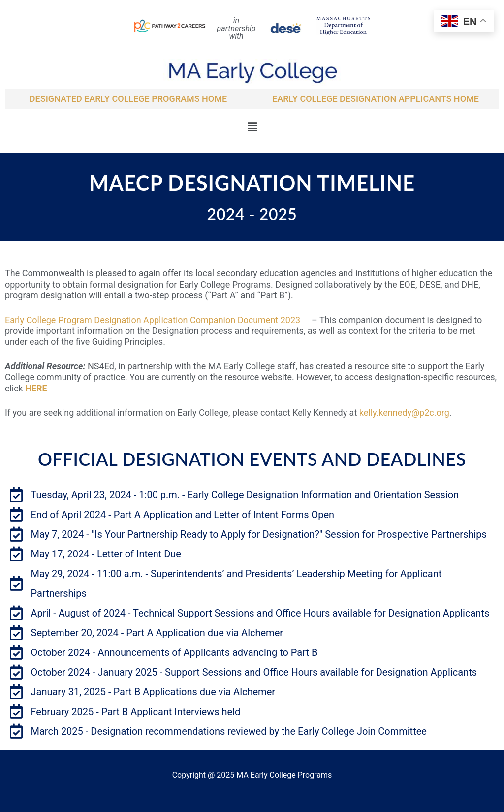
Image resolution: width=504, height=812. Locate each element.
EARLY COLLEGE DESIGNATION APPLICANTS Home (376, 99)
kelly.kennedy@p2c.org (404, 412)
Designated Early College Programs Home (128, 99)
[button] (252, 127)
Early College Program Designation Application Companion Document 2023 (157, 320)
